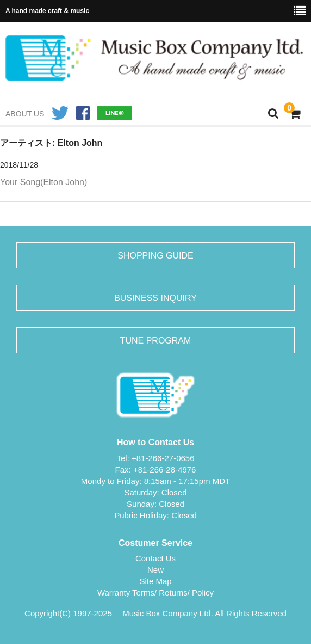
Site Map (155, 581)
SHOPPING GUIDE (155, 256)
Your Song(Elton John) (43, 182)
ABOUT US (25, 114)
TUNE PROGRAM (156, 341)
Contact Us (155, 558)
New (155, 570)
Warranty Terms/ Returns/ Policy (155, 593)
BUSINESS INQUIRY (155, 298)
